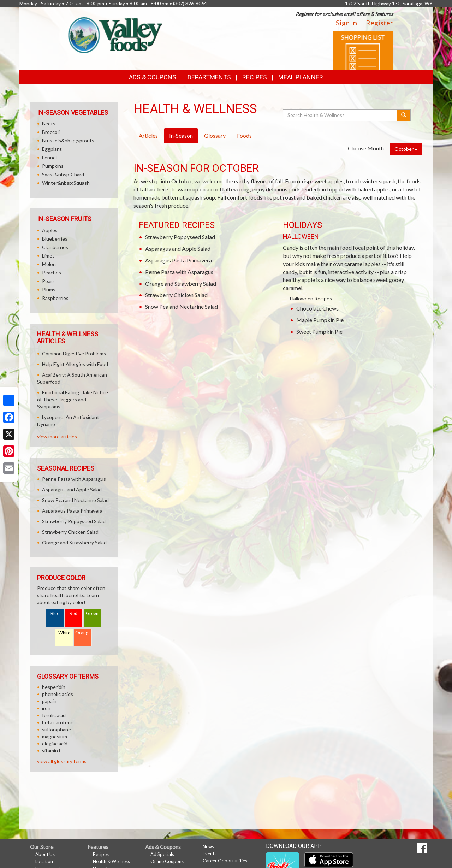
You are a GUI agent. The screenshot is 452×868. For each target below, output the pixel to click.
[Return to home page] (114, 34)
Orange (83, 633)
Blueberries (55, 239)
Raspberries (55, 298)
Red (73, 613)
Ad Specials (162, 854)
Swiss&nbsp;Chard (63, 174)
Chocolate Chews (317, 308)
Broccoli (51, 132)
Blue (55, 613)
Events (210, 854)
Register (379, 23)
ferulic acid (54, 715)
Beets (49, 123)
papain (49, 701)
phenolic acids (58, 694)
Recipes (255, 77)
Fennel (49, 157)
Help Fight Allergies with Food (75, 364)
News (208, 846)
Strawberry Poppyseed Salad (180, 237)
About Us (45, 854)
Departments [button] (209, 77)
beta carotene (58, 722)
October (406, 149)
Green (92, 613)
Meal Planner (301, 77)
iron (46, 708)
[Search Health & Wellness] (340, 115)
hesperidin (54, 687)
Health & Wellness (111, 861)
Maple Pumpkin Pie (320, 320)
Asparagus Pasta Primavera (179, 260)
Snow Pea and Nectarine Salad (182, 306)
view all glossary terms (62, 761)
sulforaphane (56, 729)
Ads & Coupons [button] (153, 77)
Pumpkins (53, 166)
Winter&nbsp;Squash (66, 183)
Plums (49, 290)
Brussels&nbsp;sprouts (68, 140)
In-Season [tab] (181, 135)
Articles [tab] (148, 135)
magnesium (55, 736)
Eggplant (52, 149)
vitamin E (52, 751)
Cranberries (55, 247)
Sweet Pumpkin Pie (319, 332)
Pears (48, 281)
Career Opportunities (225, 861)
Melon (49, 264)
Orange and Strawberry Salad (181, 284)
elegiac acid (55, 743)
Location (44, 861)
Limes (48, 256)
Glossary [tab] (215, 135)
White (64, 633)
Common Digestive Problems (74, 353)
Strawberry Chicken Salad (176, 295)
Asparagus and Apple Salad (178, 249)
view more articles (57, 436)
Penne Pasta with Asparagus (179, 272)
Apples (50, 230)
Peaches (52, 273)
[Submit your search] (404, 115)
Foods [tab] (244, 135)
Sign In (346, 23)
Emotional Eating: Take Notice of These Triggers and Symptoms (73, 399)
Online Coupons (167, 861)
